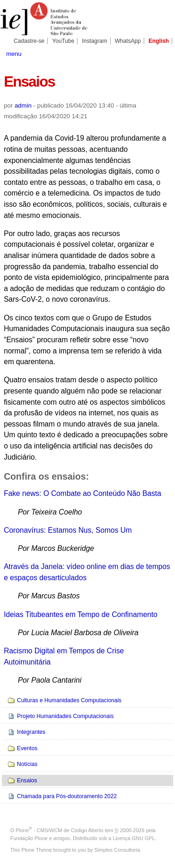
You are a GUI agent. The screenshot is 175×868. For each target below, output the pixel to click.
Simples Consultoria (117, 850)
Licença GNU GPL (134, 838)
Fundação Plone (29, 838)
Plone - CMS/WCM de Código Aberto (60, 830)
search (163, 53)
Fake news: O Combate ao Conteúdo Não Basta (82, 493)
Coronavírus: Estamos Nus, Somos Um (68, 530)
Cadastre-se (29, 41)
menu (14, 54)
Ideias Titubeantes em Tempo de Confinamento (80, 614)
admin (23, 105)
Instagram (95, 41)
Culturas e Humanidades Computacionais (69, 700)
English (159, 41)
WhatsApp (128, 41)
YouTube (63, 41)
